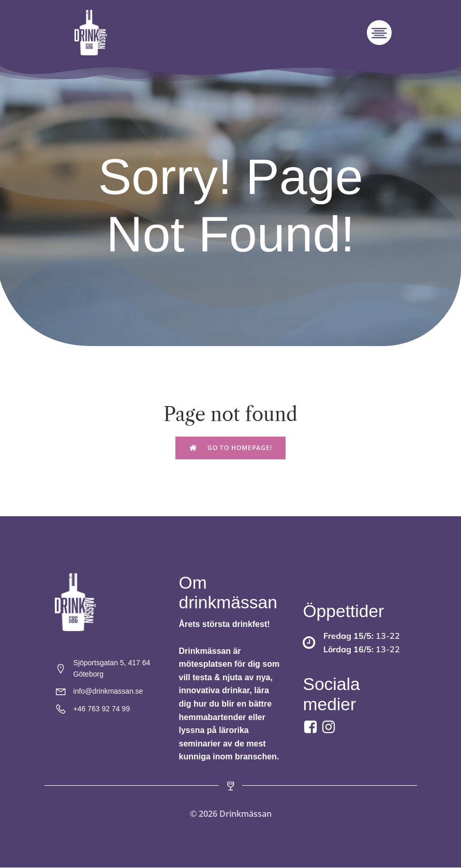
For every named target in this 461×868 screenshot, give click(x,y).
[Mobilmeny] (379, 33)
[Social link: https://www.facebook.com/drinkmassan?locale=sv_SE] (312, 728)
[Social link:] (330, 728)
